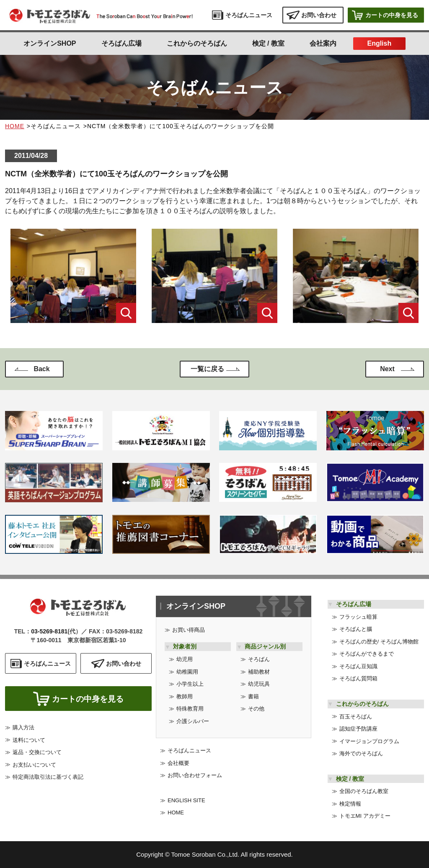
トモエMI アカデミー (365, 816)
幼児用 (185, 659)
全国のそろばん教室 (364, 791)
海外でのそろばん (361, 753)
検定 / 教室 (268, 43)
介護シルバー (193, 721)
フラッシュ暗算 (358, 617)
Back (41, 369)
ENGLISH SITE (186, 800)
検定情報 (350, 804)
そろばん (259, 659)
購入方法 (23, 730)
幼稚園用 (187, 672)
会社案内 (323, 43)
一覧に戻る (207, 369)
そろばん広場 (121, 43)
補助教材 (259, 672)
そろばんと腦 (356, 629)
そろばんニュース (189, 750)
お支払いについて (34, 766)
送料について (29, 742)
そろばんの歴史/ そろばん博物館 (379, 642)
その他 (256, 709)
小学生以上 (190, 684)
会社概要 (178, 763)
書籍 (253, 696)
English (379, 43)
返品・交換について (37, 754)
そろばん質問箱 (358, 678)
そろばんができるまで (367, 654)
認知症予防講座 (358, 729)
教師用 (185, 696)
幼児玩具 (259, 684)
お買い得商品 (189, 630)
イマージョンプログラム (369, 741)
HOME (15, 126)
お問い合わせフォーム (195, 775)
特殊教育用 (190, 709)
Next (387, 369)
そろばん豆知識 (358, 666)
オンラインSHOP (50, 43)
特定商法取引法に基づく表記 (48, 779)
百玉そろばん (356, 717)
